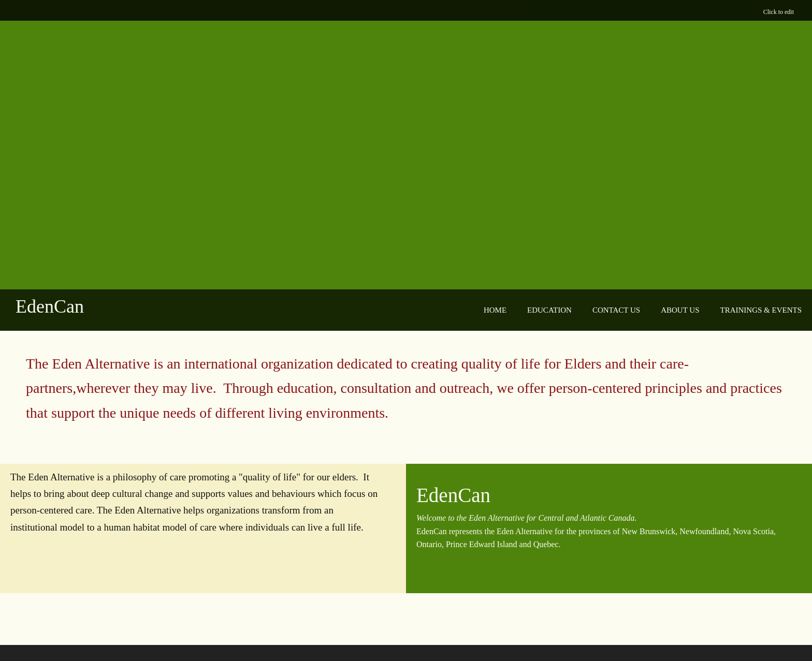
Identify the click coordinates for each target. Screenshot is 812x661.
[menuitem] (495, 311)
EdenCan (50, 306)
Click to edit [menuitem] (779, 12)
